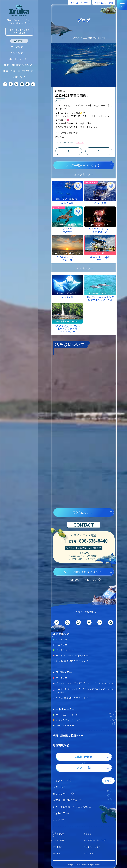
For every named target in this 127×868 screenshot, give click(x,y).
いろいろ (60, 100)
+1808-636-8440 (84, 541)
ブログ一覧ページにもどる (82, 165)
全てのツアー (19, 41)
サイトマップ (89, 853)
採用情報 (57, 853)
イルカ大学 (62, 645)
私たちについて (82, 513)
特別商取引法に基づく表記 (95, 840)
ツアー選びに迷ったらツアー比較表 (19, 31)
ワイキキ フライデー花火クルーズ (73, 655)
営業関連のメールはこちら (82, 580)
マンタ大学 (62, 678)
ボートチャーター (19, 59)
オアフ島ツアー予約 (79, 3)
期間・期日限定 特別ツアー (19, 65)
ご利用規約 (57, 847)
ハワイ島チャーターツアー (69, 720)
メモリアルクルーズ (66, 725)
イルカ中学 (62, 639)
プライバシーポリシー (93, 847)
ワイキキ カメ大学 (65, 650)
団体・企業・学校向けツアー (19, 71)
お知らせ (87, 834)
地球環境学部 (61, 745)
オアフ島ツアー (19, 47)
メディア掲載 (58, 840)
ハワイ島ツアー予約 (104, 3)
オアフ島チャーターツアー (69, 715)
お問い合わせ (19, 77)
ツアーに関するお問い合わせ (82, 572)
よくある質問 (58, 834)
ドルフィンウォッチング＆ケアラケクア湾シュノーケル (85, 690)
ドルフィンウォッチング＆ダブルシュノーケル (85, 683)
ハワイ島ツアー (19, 53)
